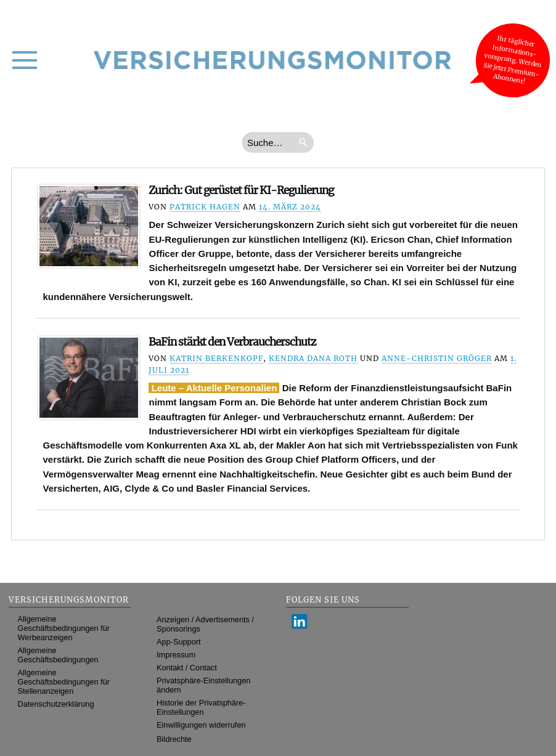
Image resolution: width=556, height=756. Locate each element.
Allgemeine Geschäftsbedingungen (58, 655)
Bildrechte (174, 739)
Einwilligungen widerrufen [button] (201, 725)
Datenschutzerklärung (56, 704)
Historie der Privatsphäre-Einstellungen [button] (201, 707)
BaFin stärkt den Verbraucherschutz (232, 342)
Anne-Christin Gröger (437, 358)
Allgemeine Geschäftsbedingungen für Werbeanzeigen (64, 628)
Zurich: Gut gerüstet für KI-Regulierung (241, 190)
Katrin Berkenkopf (216, 358)
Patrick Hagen (205, 207)
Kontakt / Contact (187, 668)
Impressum (176, 655)
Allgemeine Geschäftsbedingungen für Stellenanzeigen (64, 682)
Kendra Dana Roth (313, 358)
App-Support (179, 642)
